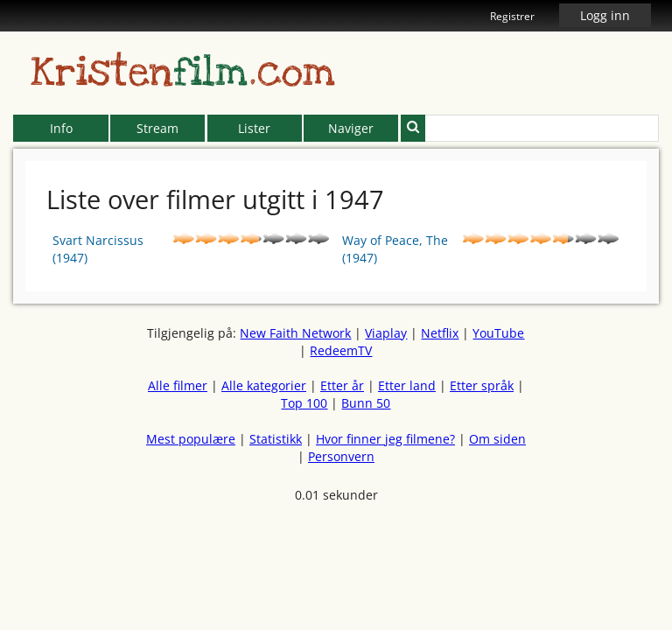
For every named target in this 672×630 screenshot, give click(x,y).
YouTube (498, 333)
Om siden (497, 439)
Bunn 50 (366, 403)
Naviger (351, 128)
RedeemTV (341, 350)
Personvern (341, 456)
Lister (254, 128)
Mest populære (191, 439)
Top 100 (304, 403)
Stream (157, 128)
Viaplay (386, 333)
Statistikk (276, 439)
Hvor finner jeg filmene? (385, 439)
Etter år (342, 385)
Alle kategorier (264, 385)
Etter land (407, 385)
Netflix (440, 333)
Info (61, 128)
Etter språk (482, 385)
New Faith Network (295, 333)
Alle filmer (178, 385)
